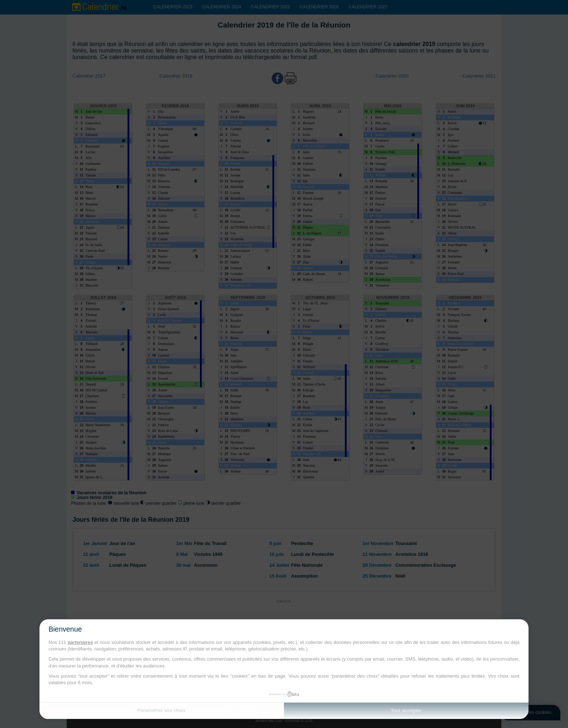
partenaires (80, 642)
